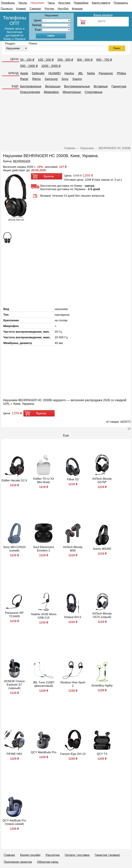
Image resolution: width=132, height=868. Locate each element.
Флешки (77, 9)
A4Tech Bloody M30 (73, 549)
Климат (21, 9)
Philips (121, 73)
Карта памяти (101, 3)
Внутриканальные (77, 86)
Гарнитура (119, 86)
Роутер (49, 9)
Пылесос (7, 9)
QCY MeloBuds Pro (43, 752)
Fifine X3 (73, 479)
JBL (81, 73)
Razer (24, 79)
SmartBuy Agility (102, 686)
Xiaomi (77, 79)
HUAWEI (55, 73)
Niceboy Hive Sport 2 (73, 684)
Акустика (64, 3)
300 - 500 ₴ (85, 60)
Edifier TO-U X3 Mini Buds (44, 480)
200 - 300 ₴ (65, 60)
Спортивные (94, 92)
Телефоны (8, 3)
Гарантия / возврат (107, 855)
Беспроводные (31, 86)
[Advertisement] (66, 122)
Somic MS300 (102, 549)
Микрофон (51, 92)
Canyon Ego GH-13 (73, 754)
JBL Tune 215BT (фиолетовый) (43, 684)
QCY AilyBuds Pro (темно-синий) (14, 822)
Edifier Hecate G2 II (14, 480)
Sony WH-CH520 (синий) (14, 549)
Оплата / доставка (77, 855)
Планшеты (121, 3)
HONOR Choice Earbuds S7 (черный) (14, 685)
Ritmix (37, 79)
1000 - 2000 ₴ (51, 66)
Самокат (35, 9)
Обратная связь (48, 862)
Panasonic (106, 73)
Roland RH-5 (73, 617)
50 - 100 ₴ (27, 60)
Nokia (91, 73)
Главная (9, 855)
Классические (30, 92)
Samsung (51, 79)
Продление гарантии (18, 862)
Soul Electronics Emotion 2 (44, 549)
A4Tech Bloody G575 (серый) (102, 615)
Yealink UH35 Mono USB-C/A (44, 616)
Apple (24, 73)
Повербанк (81, 3)
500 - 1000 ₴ (29, 66)
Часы (51, 3)
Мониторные (72, 92)
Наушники (37, 3)
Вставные (101, 86)
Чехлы (23, 3)
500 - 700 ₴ (104, 60)
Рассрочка (53, 855)
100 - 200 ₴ (46, 60)
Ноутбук (63, 9)
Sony (65, 79)
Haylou (69, 73)
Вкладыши (53, 86)
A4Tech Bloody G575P (102, 480)
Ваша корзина (103, 15)
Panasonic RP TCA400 (14, 615)
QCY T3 (102, 754)
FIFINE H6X (14, 754)
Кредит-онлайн (30, 855)
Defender (38, 73)
